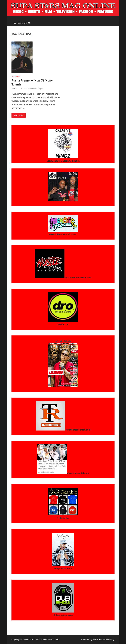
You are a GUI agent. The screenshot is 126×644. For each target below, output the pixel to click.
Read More (17, 115)
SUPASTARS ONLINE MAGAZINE (44, 640)
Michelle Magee (37, 89)
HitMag (111, 640)
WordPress (98, 640)
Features (16, 77)
